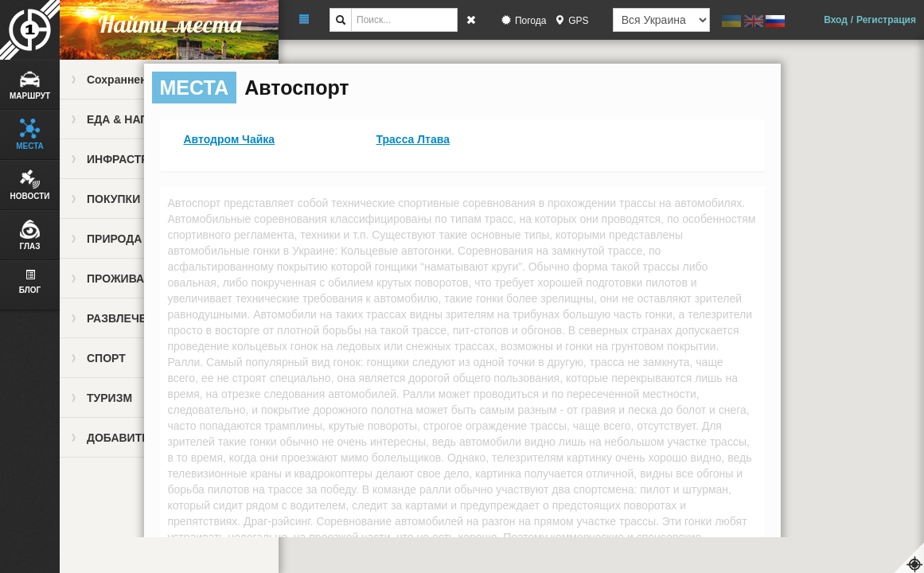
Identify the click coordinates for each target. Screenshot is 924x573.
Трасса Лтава (413, 139)
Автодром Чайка (230, 139)
